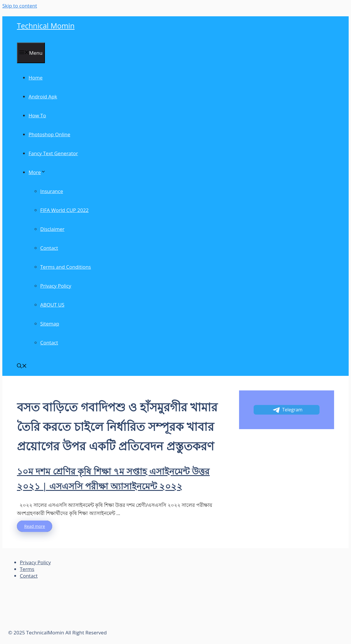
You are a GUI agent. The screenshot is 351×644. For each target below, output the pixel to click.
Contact (49, 248)
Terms (27, 569)
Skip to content (20, 6)
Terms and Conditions (66, 267)
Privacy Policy (56, 286)
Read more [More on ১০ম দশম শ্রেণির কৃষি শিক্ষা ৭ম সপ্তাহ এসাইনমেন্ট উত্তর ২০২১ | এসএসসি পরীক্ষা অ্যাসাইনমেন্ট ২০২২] (35, 526)
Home (36, 78)
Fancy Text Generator (53, 153)
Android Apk (43, 97)
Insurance (52, 191)
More (37, 172)
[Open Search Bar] (22, 366)
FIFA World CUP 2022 (64, 210)
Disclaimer (52, 229)
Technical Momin (46, 26)
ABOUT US (52, 305)
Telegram (287, 410)
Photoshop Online (49, 134)
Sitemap (50, 324)
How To (37, 115)
